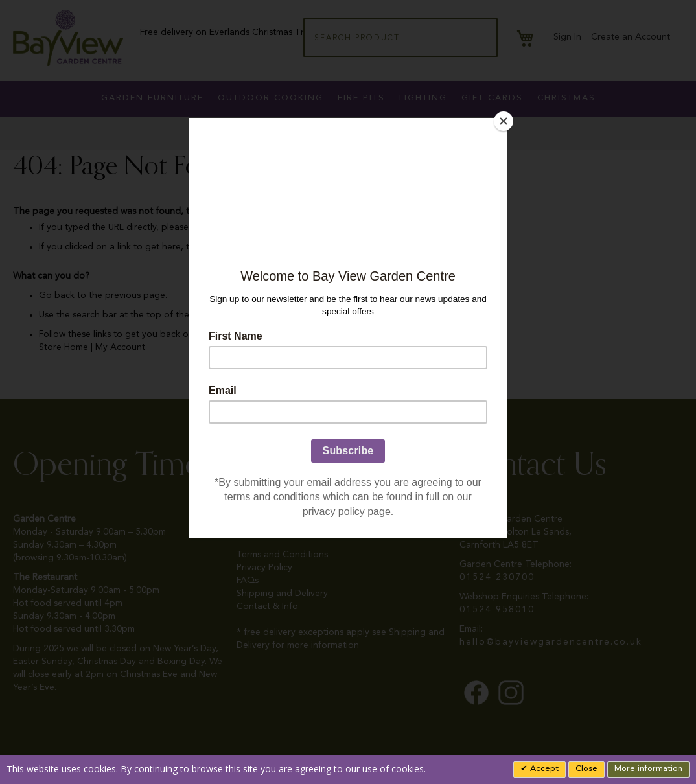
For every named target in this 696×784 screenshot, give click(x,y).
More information (648, 769)
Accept (543, 769)
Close (586, 769)
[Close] (504, 121)
